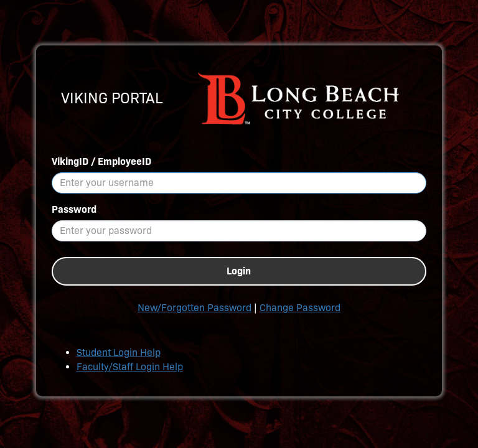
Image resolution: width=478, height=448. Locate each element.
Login (239, 271)
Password (74, 209)
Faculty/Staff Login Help (130, 367)
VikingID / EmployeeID (101, 161)
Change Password (300, 308)
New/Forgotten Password (194, 308)
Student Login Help (119, 352)
